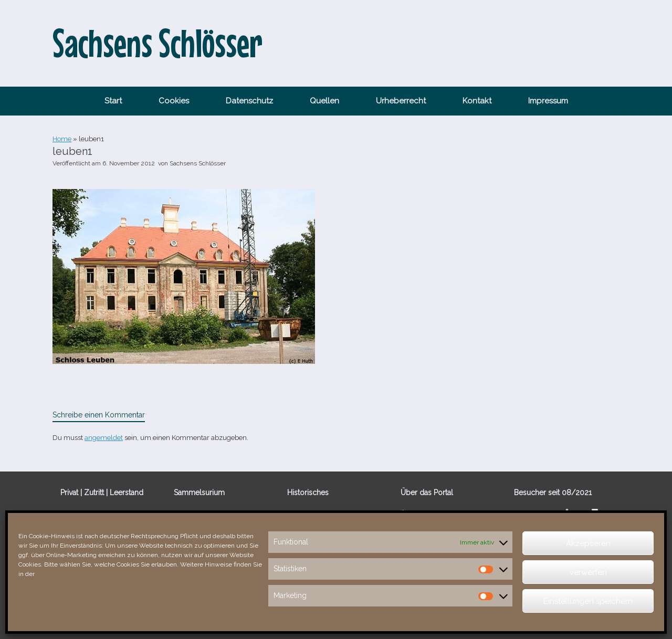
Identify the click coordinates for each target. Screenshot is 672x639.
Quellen (324, 101)
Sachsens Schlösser (198, 163)
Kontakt (477, 101)
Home (62, 139)
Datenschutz (249, 101)
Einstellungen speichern (588, 601)
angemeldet (104, 438)
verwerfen (588, 572)
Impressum (548, 101)
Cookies (174, 101)
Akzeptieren (588, 543)
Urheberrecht (401, 101)
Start (113, 101)
